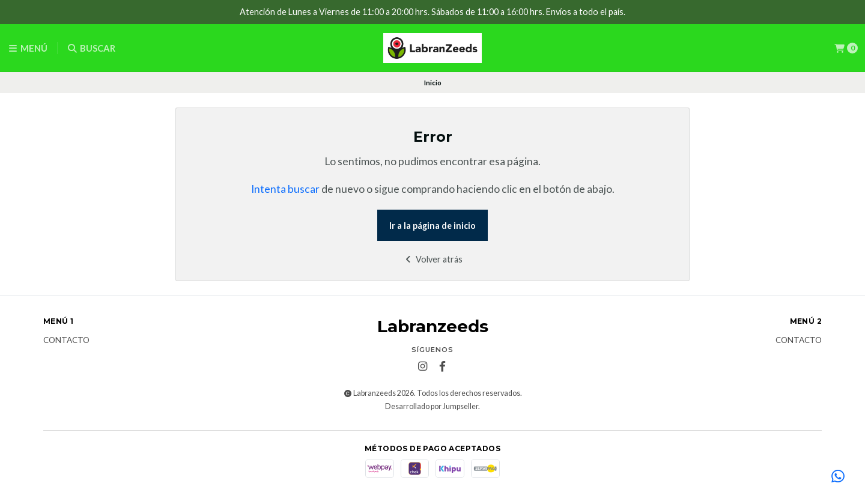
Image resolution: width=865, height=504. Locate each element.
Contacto (66, 341)
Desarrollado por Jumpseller (432, 406)
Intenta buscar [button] (285, 189)
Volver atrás (433, 259)
